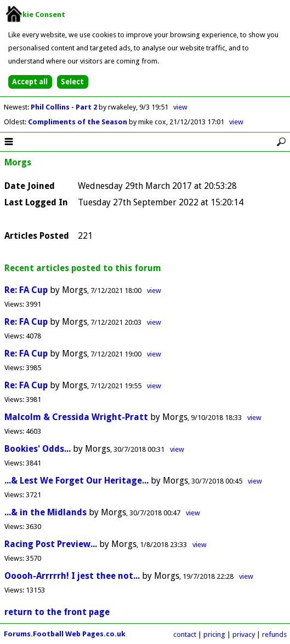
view (180, 107)
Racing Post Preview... (51, 544)
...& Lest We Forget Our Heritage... (76, 481)
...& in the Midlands (46, 512)
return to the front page (57, 612)
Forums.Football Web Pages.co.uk (65, 634)
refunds (274, 634)
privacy (244, 634)
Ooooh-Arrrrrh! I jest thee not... (72, 576)
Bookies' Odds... (38, 449)
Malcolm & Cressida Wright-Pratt (76, 417)
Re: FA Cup (26, 290)
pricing (214, 634)
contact (185, 634)
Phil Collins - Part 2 (65, 107)
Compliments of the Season (78, 122)
